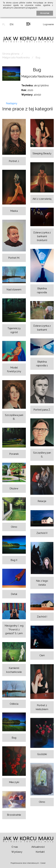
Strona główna (11, 54)
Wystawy (17, 852)
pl (4, 24)
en (12, 24)
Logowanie (48, 24)
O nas (15, 847)
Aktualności (38, 847)
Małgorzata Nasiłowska (16, 57)
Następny (12, 103)
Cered (43, 863)
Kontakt (40, 852)
